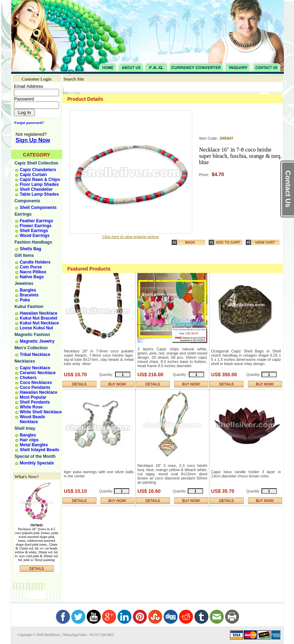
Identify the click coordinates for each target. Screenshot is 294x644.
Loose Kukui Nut (37, 328)
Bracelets (29, 295)
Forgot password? (28, 122)
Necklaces (25, 361)
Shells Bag (31, 249)
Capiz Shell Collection (37, 163)
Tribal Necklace (35, 355)
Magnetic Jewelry (37, 341)
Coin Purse (31, 267)
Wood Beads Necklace (33, 419)
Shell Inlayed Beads (40, 450)
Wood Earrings (35, 236)
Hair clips (29, 440)
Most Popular (33, 397)
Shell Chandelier (36, 189)
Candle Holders (35, 262)
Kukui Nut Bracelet (39, 318)
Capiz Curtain (33, 175)
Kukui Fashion (29, 307)
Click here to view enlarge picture (130, 237)
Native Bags (32, 277)
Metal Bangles (34, 445)
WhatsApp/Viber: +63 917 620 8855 (88, 635)
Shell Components (38, 208)
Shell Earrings (34, 231)
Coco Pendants (35, 387)
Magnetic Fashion (32, 335)
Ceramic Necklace (38, 373)
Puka (25, 300)
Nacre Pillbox (33, 272)
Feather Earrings (37, 221)
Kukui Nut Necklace (40, 323)
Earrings (23, 214)
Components (27, 201)
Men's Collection (31, 348)
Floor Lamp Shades (39, 184)
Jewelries (24, 283)
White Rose (31, 407)
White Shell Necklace (41, 412)
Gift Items (24, 255)
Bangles (28, 290)
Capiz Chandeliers (38, 170)
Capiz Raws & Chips (40, 180)
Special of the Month (35, 456)
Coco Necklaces (36, 383)
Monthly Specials (37, 463)
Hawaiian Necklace (39, 313)
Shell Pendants (35, 402)
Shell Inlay (25, 428)
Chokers (28, 378)
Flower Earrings (36, 226)
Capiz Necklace (35, 368)
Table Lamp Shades (40, 194)
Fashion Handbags (33, 242)
